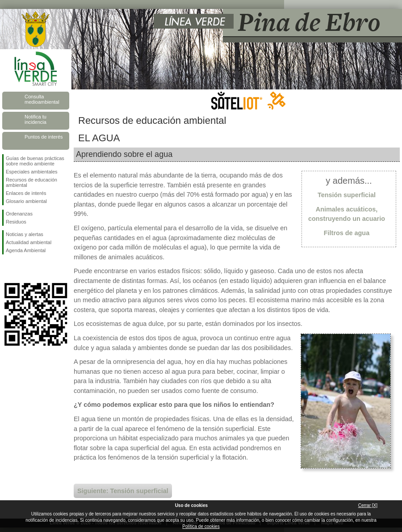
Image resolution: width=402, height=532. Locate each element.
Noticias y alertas (25, 234)
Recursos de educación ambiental (31, 182)
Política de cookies (201, 526)
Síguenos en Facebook (8, 269)
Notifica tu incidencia (36, 119)
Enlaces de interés (26, 193)
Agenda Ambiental (26, 250)
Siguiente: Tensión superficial (123, 491)
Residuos (16, 222)
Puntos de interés (44, 137)
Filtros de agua (347, 233)
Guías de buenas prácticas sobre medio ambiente (35, 161)
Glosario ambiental (26, 201)
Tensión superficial (347, 195)
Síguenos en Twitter (22, 269)
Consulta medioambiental (42, 99)
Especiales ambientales (32, 172)
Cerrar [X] (368, 505)
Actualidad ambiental (29, 242)
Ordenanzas (19, 214)
